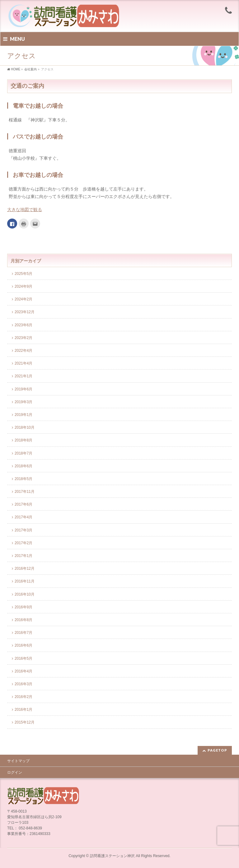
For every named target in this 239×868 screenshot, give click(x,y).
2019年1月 (23, 415)
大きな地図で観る (25, 210)
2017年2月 (23, 543)
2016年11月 (25, 581)
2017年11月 (25, 492)
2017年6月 (23, 504)
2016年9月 (23, 607)
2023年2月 (23, 338)
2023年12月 (25, 312)
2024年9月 (23, 286)
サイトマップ (18, 761)
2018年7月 (23, 453)
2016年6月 (23, 645)
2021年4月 (23, 363)
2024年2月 (23, 299)
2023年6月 (23, 325)
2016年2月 (23, 697)
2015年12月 (25, 722)
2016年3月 (23, 684)
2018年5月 (23, 479)
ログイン (15, 772)
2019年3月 (23, 402)
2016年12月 (25, 568)
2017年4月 (23, 517)
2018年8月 (23, 440)
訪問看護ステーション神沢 (112, 856)
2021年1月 (23, 376)
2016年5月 (23, 658)
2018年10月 (25, 427)
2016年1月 (23, 710)
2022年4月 (23, 351)
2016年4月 (23, 671)
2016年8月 (23, 620)
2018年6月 (23, 466)
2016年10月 (25, 594)
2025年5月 (23, 274)
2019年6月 (23, 389)
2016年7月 (23, 633)
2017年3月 (23, 530)
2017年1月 (23, 556)
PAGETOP (217, 750)
